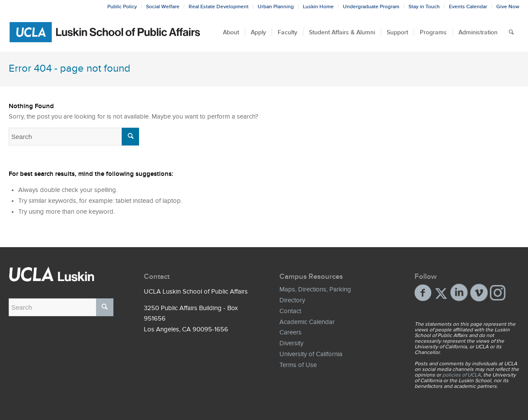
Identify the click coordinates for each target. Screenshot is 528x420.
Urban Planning (276, 7)
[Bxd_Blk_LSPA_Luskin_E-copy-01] (105, 32)
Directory (292, 300)
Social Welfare (163, 7)
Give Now (508, 7)
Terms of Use (298, 365)
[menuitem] (231, 32)
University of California (311, 354)
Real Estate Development (219, 7)
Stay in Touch (424, 7)
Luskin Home (318, 7)
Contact (290, 311)
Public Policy (122, 7)
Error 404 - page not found (70, 68)
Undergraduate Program (371, 7)
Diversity (291, 343)
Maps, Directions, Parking (315, 289)
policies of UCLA (462, 375)
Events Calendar (468, 7)
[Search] (511, 32)
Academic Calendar (307, 322)
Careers (291, 332)
